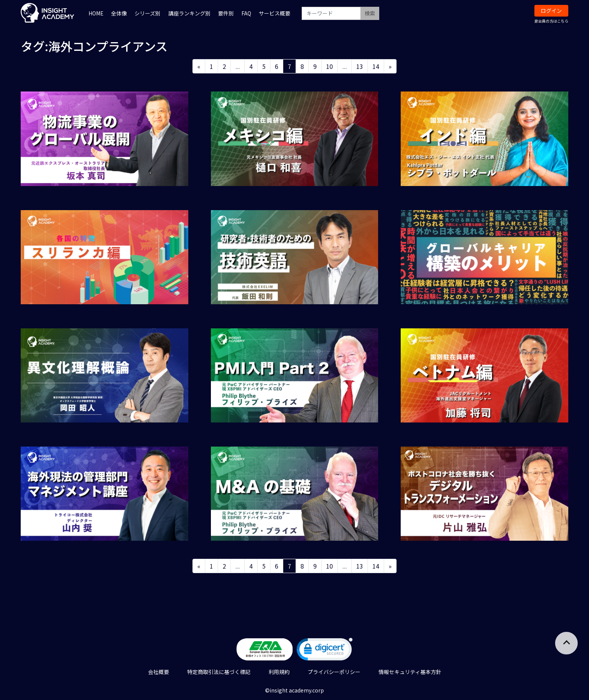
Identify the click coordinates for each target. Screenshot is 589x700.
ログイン (551, 11)
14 (376, 66)
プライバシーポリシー (334, 672)
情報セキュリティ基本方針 (410, 672)
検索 (370, 13)
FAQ (246, 13)
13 (360, 66)
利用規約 (279, 672)
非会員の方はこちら (551, 21)
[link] (325, 651)
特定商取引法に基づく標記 (219, 672)
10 (330, 66)
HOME (96, 13)
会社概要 (159, 672)
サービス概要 (275, 13)
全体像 (119, 13)
